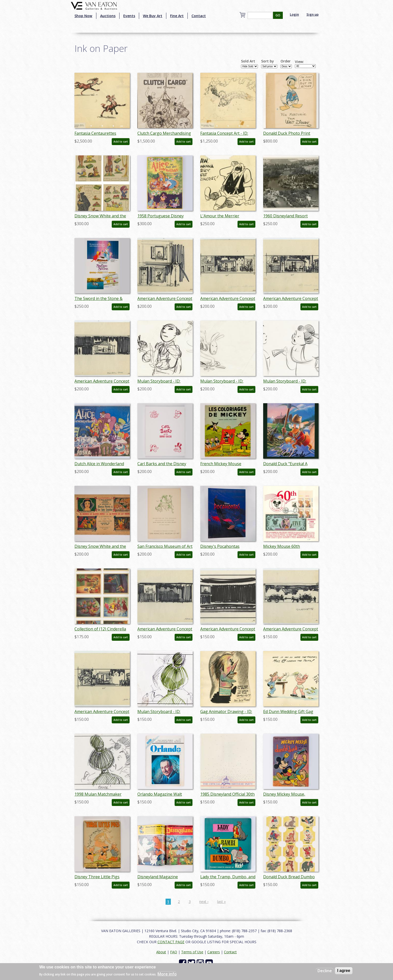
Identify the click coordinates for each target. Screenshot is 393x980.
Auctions (108, 16)
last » (221, 902)
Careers (214, 952)
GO (278, 15)
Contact (199, 16)
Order (286, 61)
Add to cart (121, 142)
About (161, 952)
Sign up (312, 14)
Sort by (268, 61)
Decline (325, 971)
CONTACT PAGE (171, 942)
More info (167, 974)
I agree (344, 971)
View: (299, 62)
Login (294, 14)
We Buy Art (153, 16)
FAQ (174, 952)
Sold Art (248, 61)
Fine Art (177, 16)
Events (129, 16)
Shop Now (83, 16)
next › (204, 902)
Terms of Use (192, 952)
